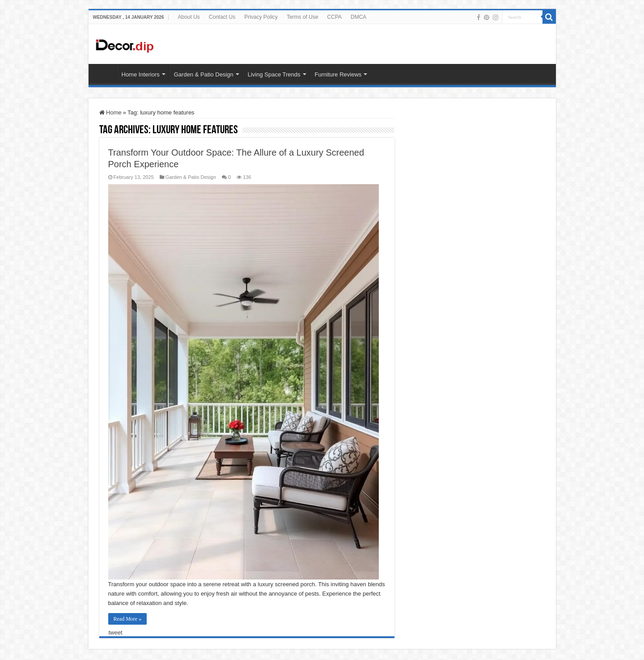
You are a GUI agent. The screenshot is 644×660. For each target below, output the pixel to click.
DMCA (358, 17)
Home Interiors (141, 74)
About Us (189, 17)
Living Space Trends (274, 74)
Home (110, 112)
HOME (105, 73)
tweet (116, 632)
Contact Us (222, 17)
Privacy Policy (261, 17)
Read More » (128, 619)
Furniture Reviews (338, 74)
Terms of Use (303, 17)
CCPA (335, 17)
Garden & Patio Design (204, 74)
